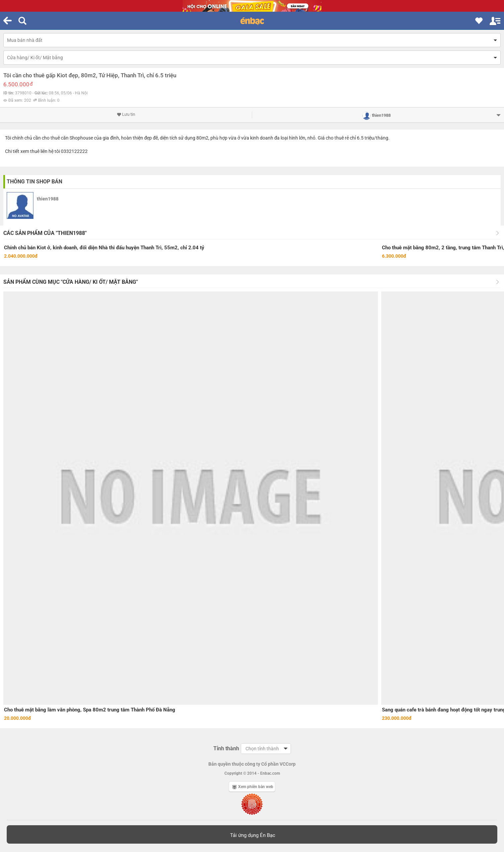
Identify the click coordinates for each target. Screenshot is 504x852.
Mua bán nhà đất (25, 40)
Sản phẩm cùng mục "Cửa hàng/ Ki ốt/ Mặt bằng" (71, 282)
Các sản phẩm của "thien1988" (45, 233)
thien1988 (48, 199)
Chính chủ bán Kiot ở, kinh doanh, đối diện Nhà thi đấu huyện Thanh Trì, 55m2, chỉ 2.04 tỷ (104, 248)
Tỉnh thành (226, 748)
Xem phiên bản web (253, 787)
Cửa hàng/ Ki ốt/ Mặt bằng (35, 58)
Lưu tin (126, 114)
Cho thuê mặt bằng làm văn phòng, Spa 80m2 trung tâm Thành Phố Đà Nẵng (90, 710)
